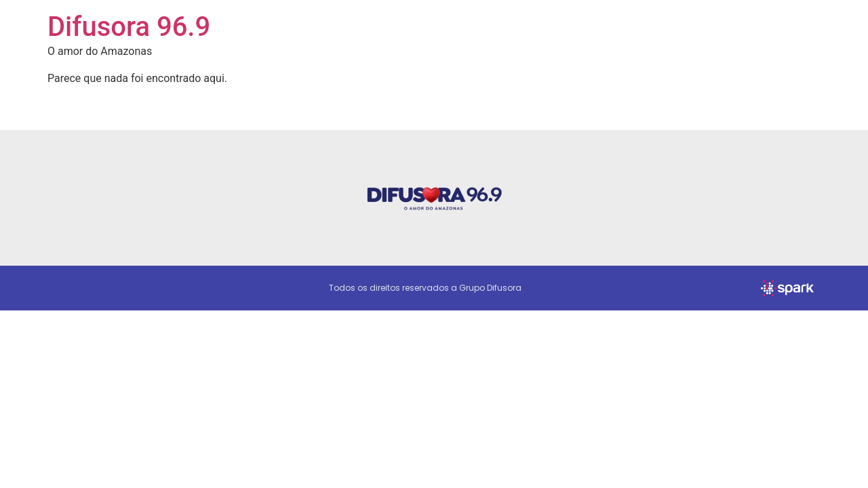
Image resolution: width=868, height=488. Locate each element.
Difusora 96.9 (129, 27)
